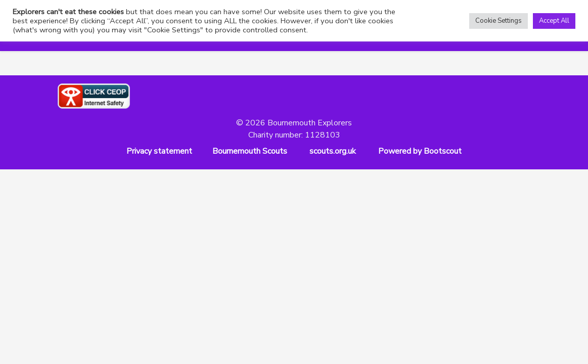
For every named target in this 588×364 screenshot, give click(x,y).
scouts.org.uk (333, 151)
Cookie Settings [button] (499, 21)
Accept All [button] (554, 21)
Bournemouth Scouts (250, 151)
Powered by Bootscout (420, 151)
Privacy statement (159, 151)
